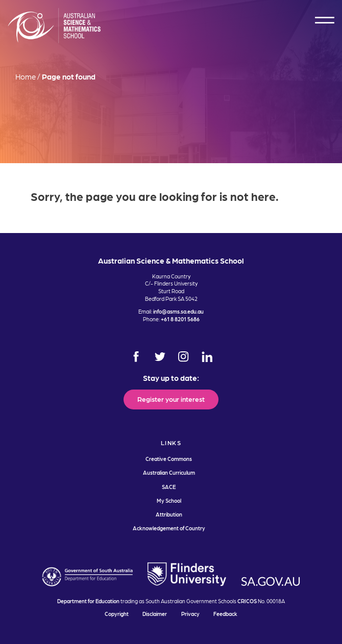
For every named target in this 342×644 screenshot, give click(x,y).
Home (26, 76)
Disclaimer (155, 614)
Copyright (117, 614)
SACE (169, 487)
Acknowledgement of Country (169, 528)
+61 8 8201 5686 (180, 319)
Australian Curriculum (169, 472)
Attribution (169, 514)
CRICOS (247, 601)
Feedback (225, 614)
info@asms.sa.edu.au (178, 311)
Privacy (190, 614)
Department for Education (88, 601)
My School (169, 500)
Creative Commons (169, 459)
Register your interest (171, 399)
